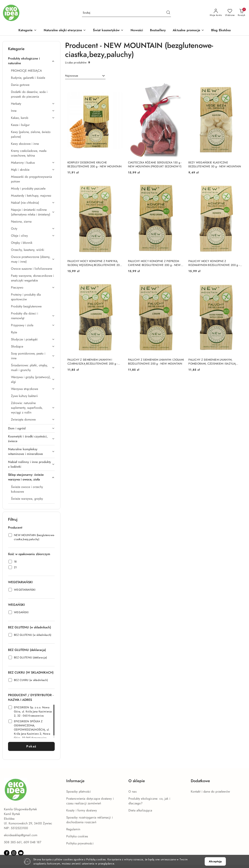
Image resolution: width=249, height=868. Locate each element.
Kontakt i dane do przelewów (210, 792)
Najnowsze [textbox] (72, 76)
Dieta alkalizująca (140, 810)
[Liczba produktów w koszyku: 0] (241, 13)
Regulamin (73, 829)
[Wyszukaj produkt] (126, 13)
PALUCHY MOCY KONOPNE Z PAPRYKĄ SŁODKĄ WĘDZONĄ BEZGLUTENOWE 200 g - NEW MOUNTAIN (94, 263)
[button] (27, 31)
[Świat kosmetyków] (108, 31)
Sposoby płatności (79, 792)
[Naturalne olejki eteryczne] (65, 31)
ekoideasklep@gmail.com (21, 835)
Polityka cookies (77, 836)
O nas (132, 792)
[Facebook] (7, 853)
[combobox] (85, 76)
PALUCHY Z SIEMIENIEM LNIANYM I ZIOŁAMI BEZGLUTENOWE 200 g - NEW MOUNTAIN (156, 362)
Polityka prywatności (80, 843)
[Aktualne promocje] (188, 31)
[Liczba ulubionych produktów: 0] (230, 13)
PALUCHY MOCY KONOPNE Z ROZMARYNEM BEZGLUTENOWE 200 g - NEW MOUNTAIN (214, 263)
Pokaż (31, 746)
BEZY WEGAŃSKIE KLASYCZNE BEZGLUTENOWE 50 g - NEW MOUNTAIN (215, 165)
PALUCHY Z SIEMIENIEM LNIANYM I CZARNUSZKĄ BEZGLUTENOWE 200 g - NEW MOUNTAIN (93, 362)
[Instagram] (14, 853)
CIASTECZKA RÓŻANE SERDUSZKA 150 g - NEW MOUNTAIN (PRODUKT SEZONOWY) (155, 165)
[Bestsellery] (158, 31)
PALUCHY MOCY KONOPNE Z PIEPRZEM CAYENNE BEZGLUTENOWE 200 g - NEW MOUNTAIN (154, 263)
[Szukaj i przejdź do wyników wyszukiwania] (168, 13)
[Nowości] (137, 31)
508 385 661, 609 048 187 (23, 842)
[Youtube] (21, 853)
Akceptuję (215, 861)
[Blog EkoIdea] (221, 31)
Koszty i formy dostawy (82, 810)
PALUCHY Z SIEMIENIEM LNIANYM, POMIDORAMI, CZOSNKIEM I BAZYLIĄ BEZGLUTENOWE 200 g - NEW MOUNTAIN (215, 362)
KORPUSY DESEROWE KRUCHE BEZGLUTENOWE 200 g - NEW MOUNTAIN (95, 165)
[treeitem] (31, 61)
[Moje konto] (216, 13)
